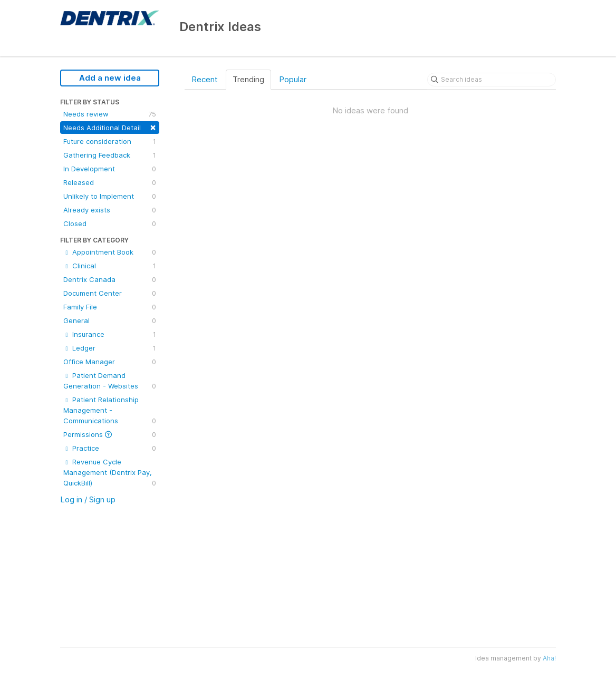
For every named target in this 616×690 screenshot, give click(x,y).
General (110, 320)
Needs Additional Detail (110, 127)
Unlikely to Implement (110, 196)
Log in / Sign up (88, 499)
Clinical (110, 266)
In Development (110, 169)
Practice (110, 448)
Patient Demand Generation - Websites (110, 381)
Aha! (549, 658)
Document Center (110, 293)
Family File (110, 307)
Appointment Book (110, 252)
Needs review (110, 114)
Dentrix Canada (110, 279)
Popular (293, 79)
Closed (110, 223)
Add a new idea (110, 78)
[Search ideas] (492, 80)
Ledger (110, 348)
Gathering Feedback (110, 155)
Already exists (110, 210)
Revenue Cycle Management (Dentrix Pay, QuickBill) (110, 473)
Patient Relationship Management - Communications (110, 411)
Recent (205, 79)
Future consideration (110, 141)
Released (110, 182)
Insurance (110, 334)
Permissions (110, 434)
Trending (248, 79)
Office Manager (110, 362)
